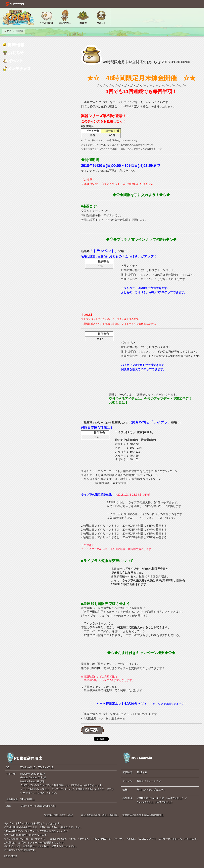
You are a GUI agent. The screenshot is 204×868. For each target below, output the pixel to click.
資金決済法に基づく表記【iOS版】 (100, 815)
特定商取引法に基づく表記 (59, 815)
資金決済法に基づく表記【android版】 (143, 815)
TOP (8, 31)
